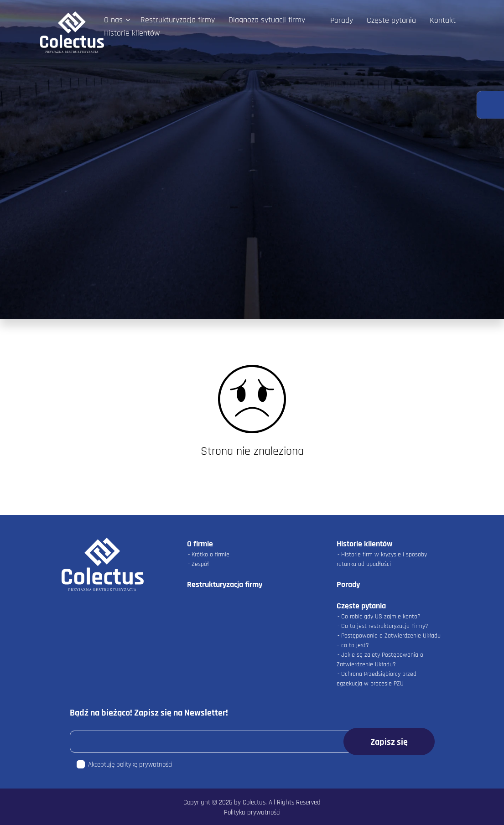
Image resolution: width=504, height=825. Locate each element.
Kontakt (443, 20)
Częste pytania (391, 20)
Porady (342, 20)
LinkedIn (356, 33)
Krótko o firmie (210, 555)
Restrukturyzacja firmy (178, 20)
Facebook (336, 33)
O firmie (200, 544)
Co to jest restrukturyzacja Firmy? (385, 626)
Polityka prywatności (252, 812)
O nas (113, 20)
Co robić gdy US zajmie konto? (381, 617)
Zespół (200, 564)
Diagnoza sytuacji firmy (267, 20)
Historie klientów (132, 33)
